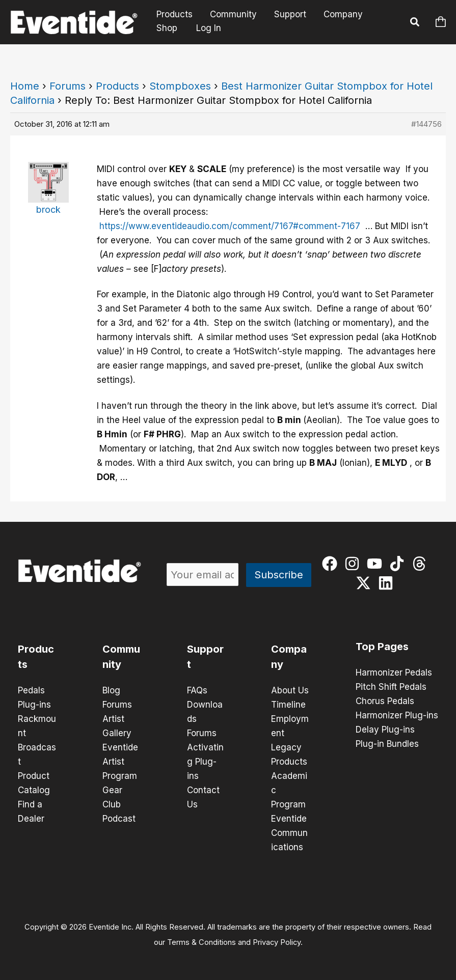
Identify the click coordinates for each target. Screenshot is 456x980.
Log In (209, 28)
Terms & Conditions (202, 942)
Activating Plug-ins (205, 762)
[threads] (422, 564)
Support (290, 15)
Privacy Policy (277, 942)
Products (175, 15)
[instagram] (354, 564)
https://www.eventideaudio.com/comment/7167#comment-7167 (230, 226)
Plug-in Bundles (387, 744)
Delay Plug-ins (385, 730)
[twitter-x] (366, 583)
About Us (290, 690)
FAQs (197, 690)
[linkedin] (388, 583)
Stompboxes (180, 86)
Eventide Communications (289, 833)
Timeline (288, 705)
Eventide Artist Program (120, 762)
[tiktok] (399, 564)
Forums (68, 86)
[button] (415, 23)
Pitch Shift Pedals (391, 687)
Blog (111, 690)
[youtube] (377, 564)
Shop (167, 28)
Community (233, 15)
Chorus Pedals (385, 701)
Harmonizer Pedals (394, 673)
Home (25, 86)
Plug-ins (34, 705)
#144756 (426, 124)
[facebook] (332, 564)
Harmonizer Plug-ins (397, 715)
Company (343, 15)
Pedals (31, 690)
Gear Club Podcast (119, 804)
